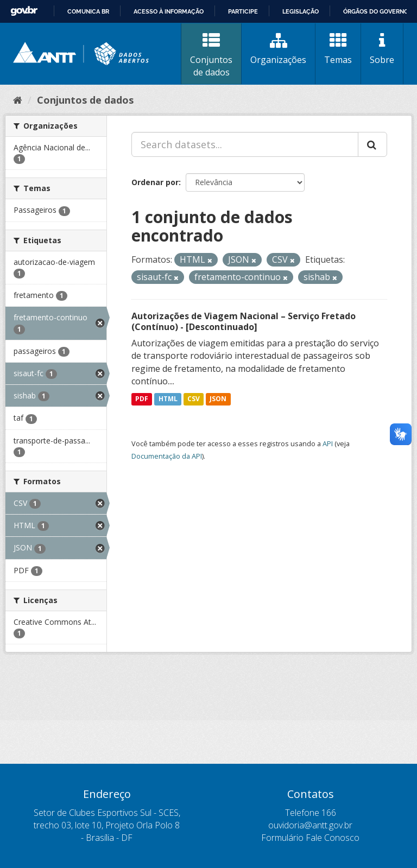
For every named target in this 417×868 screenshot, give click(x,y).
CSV (194, 399)
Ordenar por (155, 182)
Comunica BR (88, 11)
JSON (218, 399)
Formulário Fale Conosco (310, 838)
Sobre (382, 49)
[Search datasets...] (245, 144)
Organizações (278, 49)
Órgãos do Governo (376, 11)
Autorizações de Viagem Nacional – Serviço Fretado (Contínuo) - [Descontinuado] (244, 322)
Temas (338, 49)
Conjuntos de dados (211, 55)
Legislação (301, 11)
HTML (168, 399)
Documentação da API (167, 456)
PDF (142, 399)
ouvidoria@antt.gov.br (310, 825)
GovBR (24, 11)
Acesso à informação (169, 11)
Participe (243, 11)
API (328, 443)
